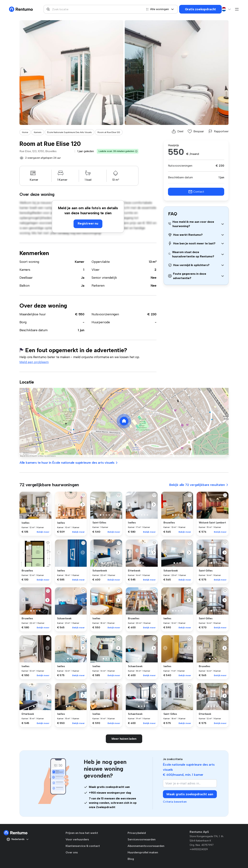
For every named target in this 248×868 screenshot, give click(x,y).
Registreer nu (88, 223)
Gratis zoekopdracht (201, 9)
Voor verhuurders (77, 839)
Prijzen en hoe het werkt (82, 833)
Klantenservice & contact (83, 846)
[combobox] (93, 9)
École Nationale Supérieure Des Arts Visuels (69, 132)
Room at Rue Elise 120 (109, 132)
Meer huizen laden (124, 739)
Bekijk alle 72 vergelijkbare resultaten (199, 485)
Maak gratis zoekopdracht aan (190, 794)
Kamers (38, 132)
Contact (196, 192)
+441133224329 (199, 849)
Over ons (72, 852)
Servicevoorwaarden (142, 839)
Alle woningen (160, 9)
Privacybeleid (137, 833)
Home (25, 132)
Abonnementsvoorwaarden (146, 846)
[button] (136, 151)
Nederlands (18, 839)
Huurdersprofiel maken (143, 852)
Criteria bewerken (175, 802)
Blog (131, 859)
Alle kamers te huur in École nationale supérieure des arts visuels (69, 463)
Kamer (80, 262)
